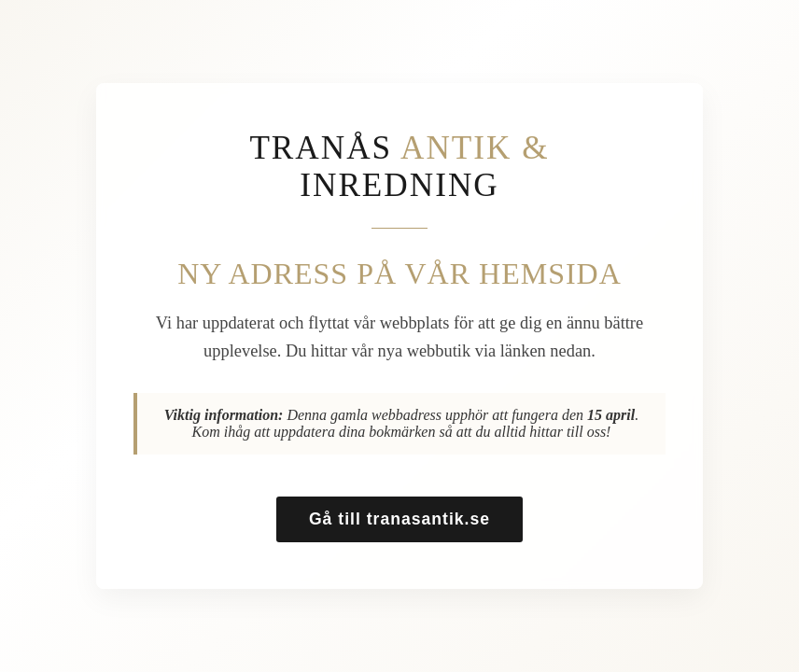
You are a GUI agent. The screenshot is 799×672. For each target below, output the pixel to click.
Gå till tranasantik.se (399, 519)
